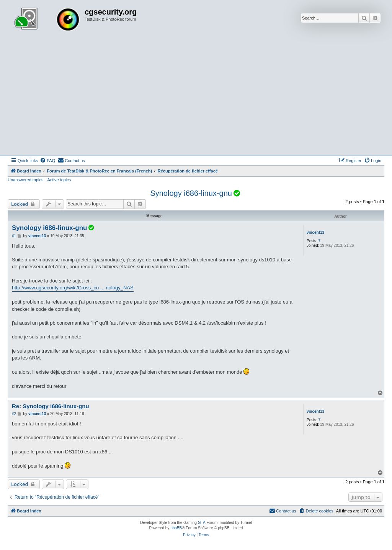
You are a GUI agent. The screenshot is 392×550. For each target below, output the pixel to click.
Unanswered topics (26, 180)
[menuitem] (47, 161)
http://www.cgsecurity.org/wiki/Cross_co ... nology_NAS (73, 288)
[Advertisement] (196, 98)
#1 (14, 236)
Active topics (59, 180)
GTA (202, 523)
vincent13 (315, 232)
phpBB (176, 528)
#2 (14, 414)
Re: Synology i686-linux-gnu (51, 406)
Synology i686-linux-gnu (191, 193)
